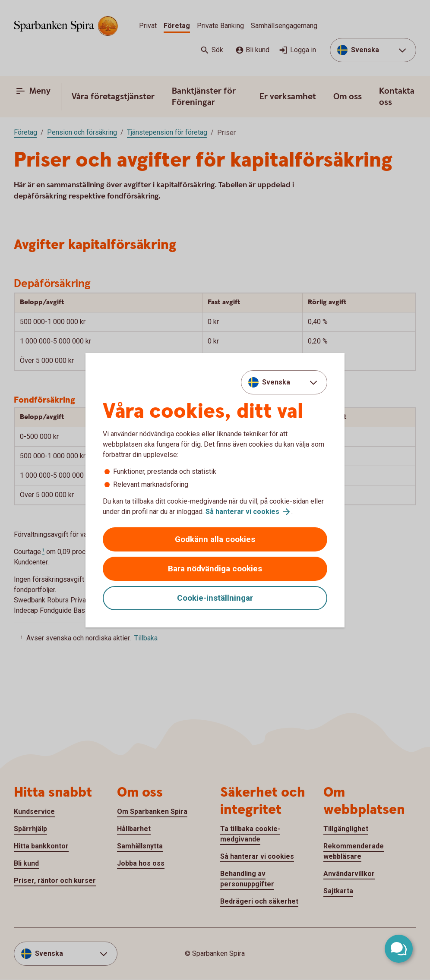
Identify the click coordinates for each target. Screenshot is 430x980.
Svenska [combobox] (276, 382)
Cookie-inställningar (215, 598)
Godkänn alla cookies (215, 539)
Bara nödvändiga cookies (215, 569)
